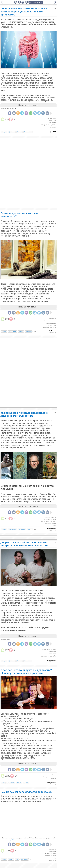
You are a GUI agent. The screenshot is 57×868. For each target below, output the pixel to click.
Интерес (4, 132)
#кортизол (53, 128)
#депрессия (53, 120)
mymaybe (53, 131)
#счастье (49, 118)
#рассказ (54, 779)
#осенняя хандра (51, 324)
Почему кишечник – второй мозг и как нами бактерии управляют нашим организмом (24, 12)
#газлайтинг (45, 657)
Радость (20, 132)
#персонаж (53, 657)
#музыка (54, 518)
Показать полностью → (29, 105)
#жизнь (48, 518)
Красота (30, 529)
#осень (54, 320)
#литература (52, 655)
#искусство (47, 519)
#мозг (55, 118)
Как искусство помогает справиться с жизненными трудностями (24, 414)
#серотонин (45, 124)
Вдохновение (28, 132)
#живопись (53, 521)
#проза (54, 523)
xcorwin (54, 859)
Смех (3, 783)
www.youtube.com (12, 840)
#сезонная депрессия (50, 327)
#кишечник (53, 124)
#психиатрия (52, 653)
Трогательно (22, 529)
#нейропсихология (51, 855)
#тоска (50, 326)
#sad (55, 326)
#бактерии (47, 126)
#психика (54, 649)
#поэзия (54, 519)
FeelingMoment (52, 331)
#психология (53, 318)
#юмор (49, 775)
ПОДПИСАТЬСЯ (36, 2)
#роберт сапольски (51, 853)
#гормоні (54, 126)
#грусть (54, 322)
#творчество (47, 523)
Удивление (12, 132)
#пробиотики (52, 122)
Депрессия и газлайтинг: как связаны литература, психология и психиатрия (24, 544)
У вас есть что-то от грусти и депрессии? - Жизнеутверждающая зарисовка (26, 672)
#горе (55, 525)
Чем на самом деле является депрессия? (26, 792)
